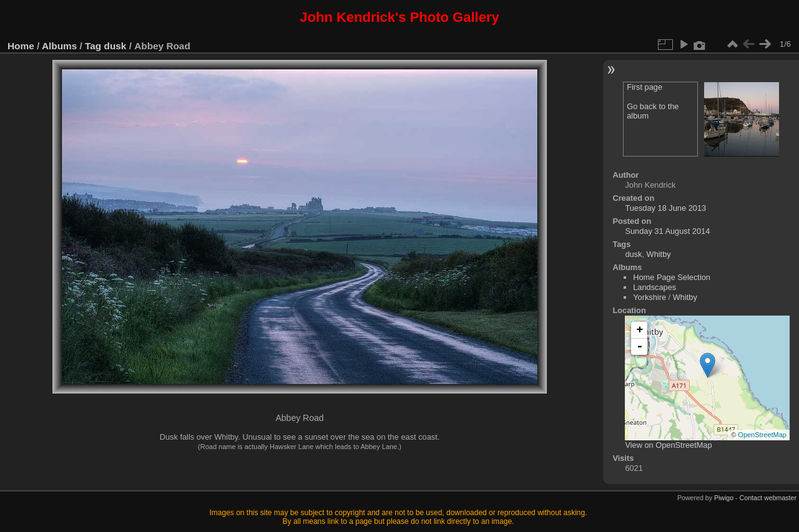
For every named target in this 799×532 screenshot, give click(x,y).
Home (21, 46)
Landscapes (654, 287)
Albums (59, 46)
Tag (93, 46)
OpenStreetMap (762, 435)
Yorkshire (649, 297)
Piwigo (724, 498)
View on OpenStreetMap (668, 445)
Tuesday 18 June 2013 (665, 208)
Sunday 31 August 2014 (667, 231)
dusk (115, 46)
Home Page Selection (672, 277)
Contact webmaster (768, 498)
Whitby (659, 254)
